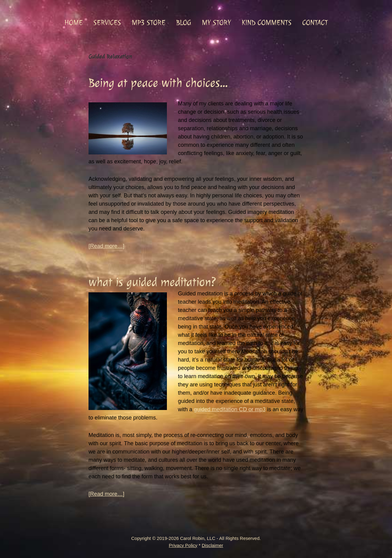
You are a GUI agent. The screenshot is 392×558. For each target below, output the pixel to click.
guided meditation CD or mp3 (230, 409)
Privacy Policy (183, 545)
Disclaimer (213, 545)
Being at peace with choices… (158, 83)
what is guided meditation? (152, 282)
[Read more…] (106, 246)
